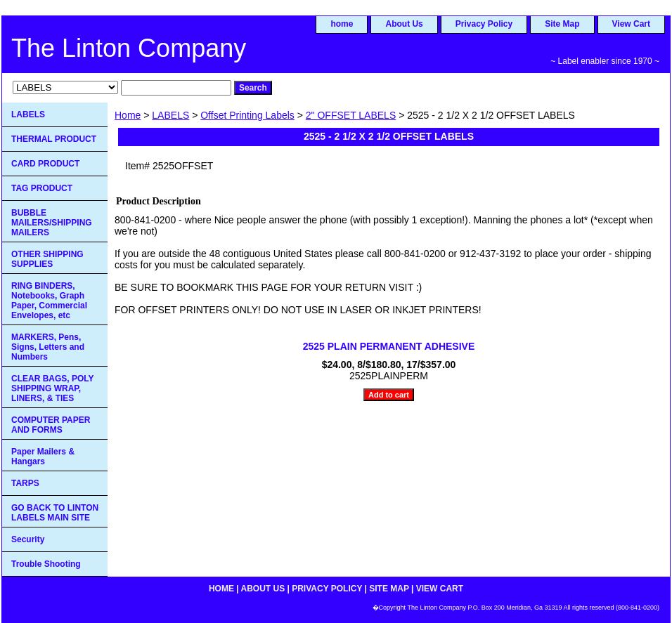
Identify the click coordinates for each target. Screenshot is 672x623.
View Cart (631, 24)
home (342, 24)
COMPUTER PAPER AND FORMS (51, 425)
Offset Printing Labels (247, 115)
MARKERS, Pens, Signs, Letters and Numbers (48, 347)
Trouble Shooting (46, 564)
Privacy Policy (484, 24)
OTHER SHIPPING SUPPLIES (47, 259)
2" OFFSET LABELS (351, 115)
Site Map (562, 24)
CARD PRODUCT (45, 164)
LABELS (170, 115)
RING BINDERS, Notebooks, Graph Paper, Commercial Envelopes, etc (49, 301)
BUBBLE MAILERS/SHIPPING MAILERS (52, 223)
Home (128, 115)
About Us (404, 24)
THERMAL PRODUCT (54, 139)
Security (28, 539)
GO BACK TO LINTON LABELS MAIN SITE (55, 513)
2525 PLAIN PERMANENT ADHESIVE (389, 346)
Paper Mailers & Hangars (43, 457)
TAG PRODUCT (42, 188)
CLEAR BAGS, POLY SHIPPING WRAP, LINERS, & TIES (53, 388)
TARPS (25, 483)
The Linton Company (129, 48)
